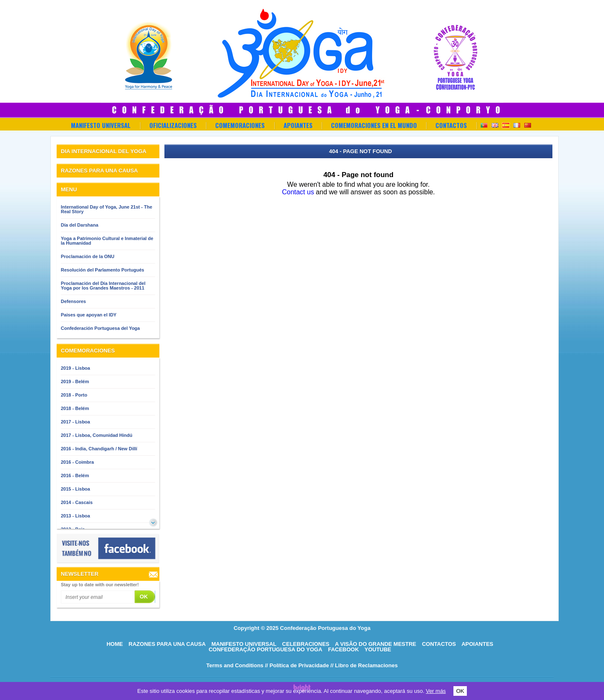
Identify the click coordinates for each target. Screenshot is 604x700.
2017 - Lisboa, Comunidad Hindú (97, 435)
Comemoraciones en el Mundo (374, 125)
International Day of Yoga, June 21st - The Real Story (107, 209)
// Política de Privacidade (297, 665)
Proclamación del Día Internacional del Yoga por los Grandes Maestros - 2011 (103, 286)
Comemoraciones (240, 125)
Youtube (378, 649)
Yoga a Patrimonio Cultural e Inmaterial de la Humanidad (107, 241)
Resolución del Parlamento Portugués (103, 270)
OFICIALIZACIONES (173, 125)
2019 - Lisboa (75, 368)
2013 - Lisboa (75, 516)
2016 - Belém (75, 475)
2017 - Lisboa (75, 422)
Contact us (298, 192)
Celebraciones (306, 644)
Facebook (344, 649)
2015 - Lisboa (75, 489)
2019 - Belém (75, 381)
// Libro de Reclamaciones (364, 665)
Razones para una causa (167, 644)
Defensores (73, 301)
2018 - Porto (74, 395)
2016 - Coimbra (77, 462)
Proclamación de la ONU (88, 256)
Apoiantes (298, 125)
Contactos (451, 125)
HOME (115, 644)
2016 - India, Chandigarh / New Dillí (99, 449)
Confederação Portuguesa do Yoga (265, 649)
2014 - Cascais (77, 502)
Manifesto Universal (101, 125)
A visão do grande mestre (375, 644)
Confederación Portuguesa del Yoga (100, 328)
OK (460, 691)
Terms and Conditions (235, 665)
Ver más (436, 691)
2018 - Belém (75, 408)
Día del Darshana (79, 225)
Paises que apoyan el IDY (89, 315)
